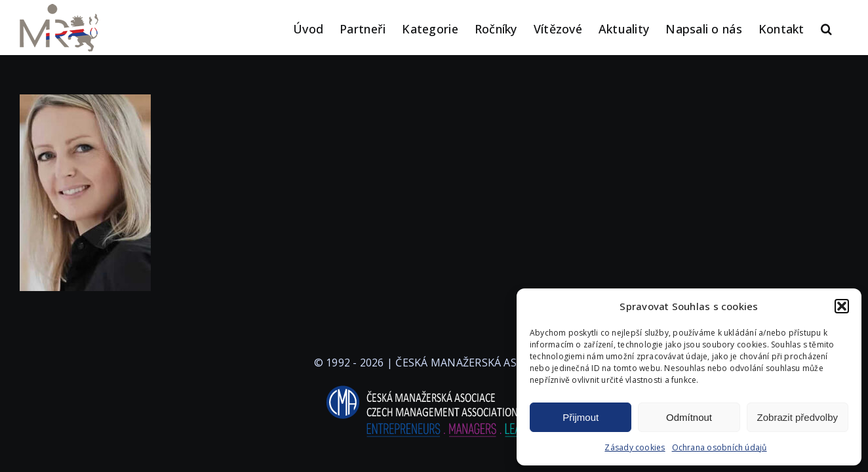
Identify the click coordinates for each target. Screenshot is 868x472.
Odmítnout (689, 417)
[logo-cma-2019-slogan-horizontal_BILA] (434, 386)
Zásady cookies (635, 447)
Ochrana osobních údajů (720, 447)
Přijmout (581, 417)
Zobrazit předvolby (798, 417)
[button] (842, 306)
